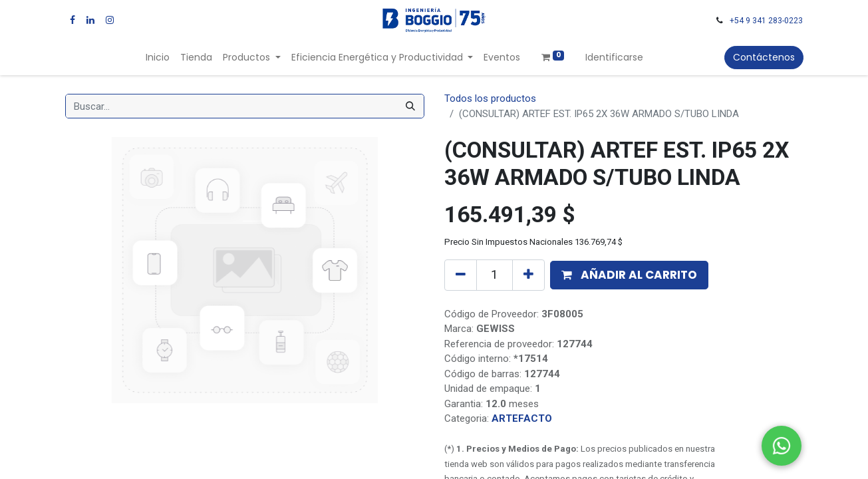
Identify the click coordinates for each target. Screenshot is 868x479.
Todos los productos (490, 98)
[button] (629, 275)
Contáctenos (764, 57)
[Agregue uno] (528, 275)
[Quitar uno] (461, 275)
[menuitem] (158, 58)
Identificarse (614, 57)
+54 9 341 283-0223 (766, 21)
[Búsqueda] (410, 106)
